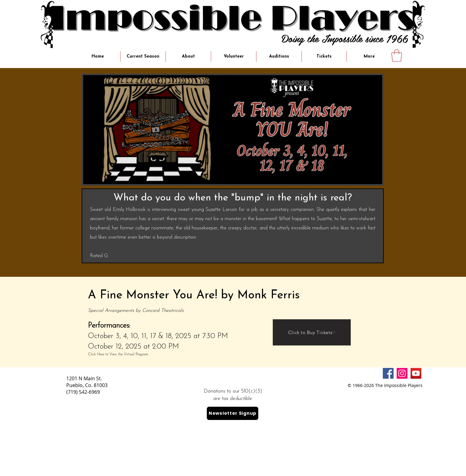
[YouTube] (416, 373)
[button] (397, 55)
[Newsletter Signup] (233, 413)
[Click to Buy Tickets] (312, 332)
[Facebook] (388, 373)
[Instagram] (402, 373)
